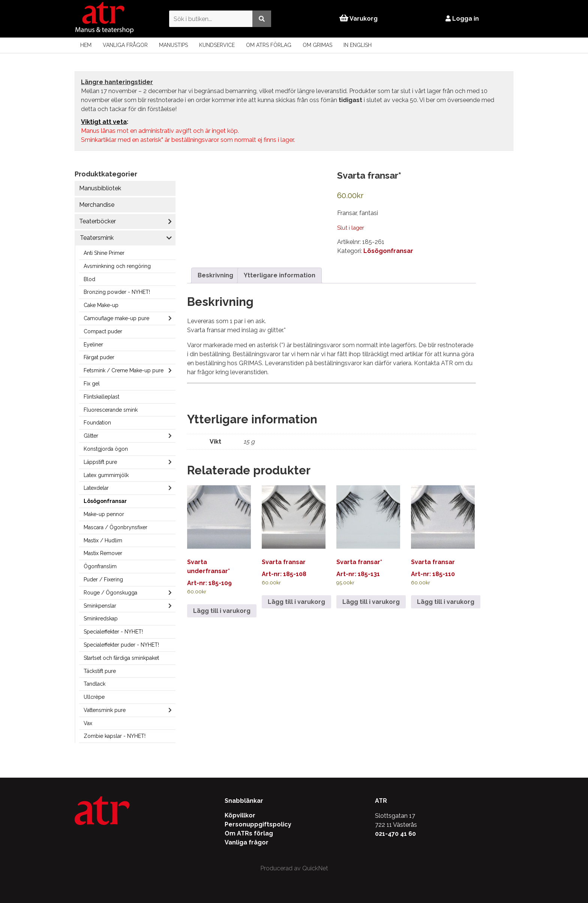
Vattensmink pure (105, 710)
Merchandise (97, 205)
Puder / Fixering (103, 579)
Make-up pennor (104, 514)
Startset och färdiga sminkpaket (121, 658)
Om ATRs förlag (269, 45)
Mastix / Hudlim (103, 540)
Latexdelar (96, 488)
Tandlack (94, 684)
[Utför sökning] (261, 19)
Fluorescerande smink (111, 410)
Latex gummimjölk (106, 475)
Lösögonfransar (105, 501)
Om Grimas (317, 45)
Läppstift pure (100, 462)
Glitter (91, 436)
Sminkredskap (101, 619)
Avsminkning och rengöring (117, 266)
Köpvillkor (240, 815)
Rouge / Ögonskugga (110, 593)
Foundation (97, 423)
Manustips (173, 45)
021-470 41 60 (395, 834)
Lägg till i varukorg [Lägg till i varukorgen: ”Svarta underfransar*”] (222, 611)
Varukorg (358, 19)
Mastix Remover (103, 553)
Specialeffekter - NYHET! (113, 632)
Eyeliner (93, 345)
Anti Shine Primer (104, 253)
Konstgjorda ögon (106, 449)
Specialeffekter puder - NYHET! (121, 645)
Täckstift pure (100, 671)
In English (358, 45)
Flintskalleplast (101, 397)
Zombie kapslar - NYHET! (115, 736)
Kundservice (217, 45)
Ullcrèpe (94, 697)
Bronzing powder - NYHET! (117, 292)
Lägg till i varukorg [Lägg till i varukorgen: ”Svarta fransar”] (296, 602)
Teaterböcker (97, 221)
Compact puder (103, 331)
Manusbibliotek (100, 188)
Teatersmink (97, 238)
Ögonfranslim (100, 566)
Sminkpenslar (100, 606)
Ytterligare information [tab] (280, 275)
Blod (89, 279)
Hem (86, 45)
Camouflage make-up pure (116, 318)
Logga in (463, 19)
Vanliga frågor (125, 45)
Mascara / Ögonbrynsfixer (115, 527)
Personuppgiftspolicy (258, 824)
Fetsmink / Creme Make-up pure (124, 370)
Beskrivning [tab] (215, 275)
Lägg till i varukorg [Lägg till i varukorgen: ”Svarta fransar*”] (371, 602)
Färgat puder (99, 357)
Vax (88, 723)
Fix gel (92, 384)
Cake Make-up (101, 305)
